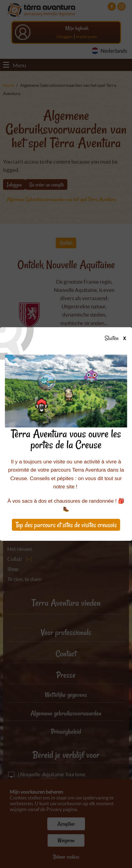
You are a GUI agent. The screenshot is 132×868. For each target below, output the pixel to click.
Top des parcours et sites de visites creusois (66, 525)
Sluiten (118, 338)
